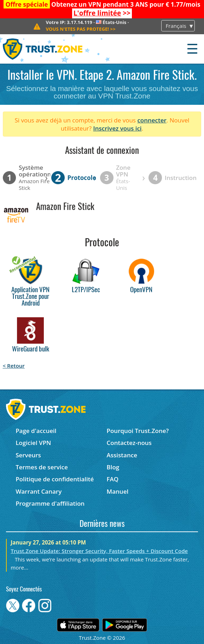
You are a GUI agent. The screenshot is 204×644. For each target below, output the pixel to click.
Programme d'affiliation (50, 503)
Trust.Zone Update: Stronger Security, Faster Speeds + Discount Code (99, 551)
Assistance (122, 455)
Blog (113, 467)
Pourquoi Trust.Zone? (138, 431)
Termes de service (42, 467)
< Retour (14, 366)
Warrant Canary (39, 491)
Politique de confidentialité (55, 479)
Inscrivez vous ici (118, 128)
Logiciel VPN (33, 443)
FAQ (113, 479)
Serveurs (28, 455)
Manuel (118, 491)
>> (102, 13)
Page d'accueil (36, 431)
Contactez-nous (129, 443)
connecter (152, 120)
